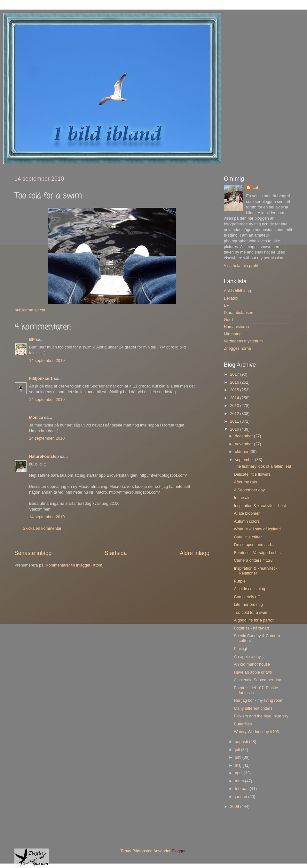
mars (240, 781)
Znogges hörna (237, 348)
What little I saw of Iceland (257, 529)
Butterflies (243, 724)
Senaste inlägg (33, 553)
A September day (249, 490)
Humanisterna (236, 327)
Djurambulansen (239, 313)
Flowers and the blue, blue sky (261, 716)
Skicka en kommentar (42, 528)
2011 (235, 421)
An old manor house (252, 664)
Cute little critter (248, 537)
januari (242, 797)
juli (238, 750)
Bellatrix (231, 298)
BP (32, 340)
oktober (242, 452)
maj (239, 765)
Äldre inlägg (195, 553)
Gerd (228, 320)
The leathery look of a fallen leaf (262, 466)
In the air (242, 498)
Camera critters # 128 (253, 560)
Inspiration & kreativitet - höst (260, 506)
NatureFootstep (44, 457)
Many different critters (253, 708)
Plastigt (240, 649)
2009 (235, 807)
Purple (240, 581)
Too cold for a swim (251, 613)
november (245, 444)
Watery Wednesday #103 (256, 732)
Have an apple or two (253, 672)
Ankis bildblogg (237, 291)
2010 (235, 429)
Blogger (179, 851)
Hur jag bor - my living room (259, 700)
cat (255, 188)
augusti (242, 742)
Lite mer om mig (248, 605)
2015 (235, 390)
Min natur (232, 334)
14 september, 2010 (47, 361)
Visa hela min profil (241, 266)
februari (242, 789)
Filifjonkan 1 (41, 379)
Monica (36, 418)
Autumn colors (247, 521)
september (245, 460)
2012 (235, 414)
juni (239, 757)
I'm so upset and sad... (254, 545)
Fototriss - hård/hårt (251, 628)
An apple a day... (249, 657)
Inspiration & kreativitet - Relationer (255, 571)
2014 (235, 398)
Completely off (247, 597)
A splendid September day (257, 680)
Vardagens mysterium (243, 341)
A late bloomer (247, 513)
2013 (235, 406)
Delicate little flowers (252, 474)
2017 (235, 374)
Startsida (116, 553)
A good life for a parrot (254, 620)
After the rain (245, 482)
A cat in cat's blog (249, 589)
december (245, 436)
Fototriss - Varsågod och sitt (259, 553)
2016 (235, 382)
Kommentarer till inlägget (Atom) (75, 565)
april (239, 773)
